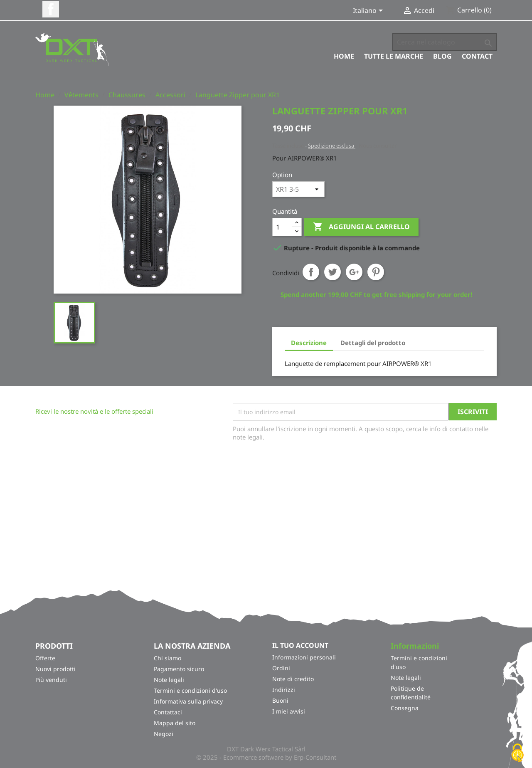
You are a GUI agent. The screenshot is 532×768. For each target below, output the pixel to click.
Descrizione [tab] (309, 343)
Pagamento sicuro (179, 669)
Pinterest (376, 272)
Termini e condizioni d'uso (190, 690)
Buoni (280, 700)
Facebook (51, 9)
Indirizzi (284, 690)
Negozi (164, 734)
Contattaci (168, 712)
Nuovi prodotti (55, 669)
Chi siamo (167, 658)
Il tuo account (300, 645)
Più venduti (51, 680)
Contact (477, 56)
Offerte (45, 658)
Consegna (405, 708)
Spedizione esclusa (332, 146)
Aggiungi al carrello (361, 227)
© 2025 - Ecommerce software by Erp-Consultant (266, 757)
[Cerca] (445, 42)
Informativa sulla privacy (188, 701)
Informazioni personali (304, 657)
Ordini (281, 668)
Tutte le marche (394, 56)
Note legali (169, 680)
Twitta (332, 272)
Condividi (311, 272)
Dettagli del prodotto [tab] (373, 343)
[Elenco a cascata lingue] (369, 11)
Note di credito (293, 679)
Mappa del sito (175, 723)
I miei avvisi (289, 711)
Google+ (354, 272)
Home (344, 56)
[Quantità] (282, 227)
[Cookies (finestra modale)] (517, 754)
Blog (442, 56)
